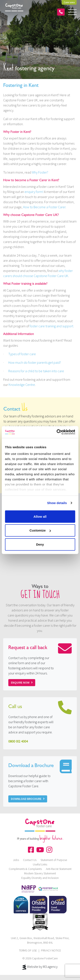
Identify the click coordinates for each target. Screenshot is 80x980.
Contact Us (30, 860)
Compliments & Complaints (25, 869)
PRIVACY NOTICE (51, 950)
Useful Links (40, 864)
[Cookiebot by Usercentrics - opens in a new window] (57, 432)
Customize (40, 530)
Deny (40, 544)
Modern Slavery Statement (40, 873)
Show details (57, 503)
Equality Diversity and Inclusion (40, 878)
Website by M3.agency (40, 967)
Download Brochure (28, 799)
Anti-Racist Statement (59, 869)
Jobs (16, 860)
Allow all (40, 516)
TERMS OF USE (28, 950)
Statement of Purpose (54, 860)
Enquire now (22, 683)
